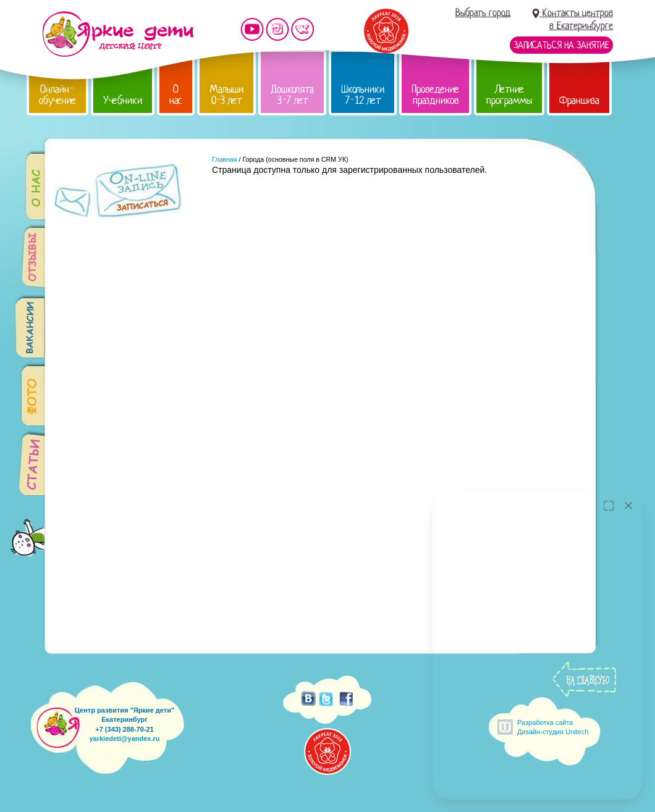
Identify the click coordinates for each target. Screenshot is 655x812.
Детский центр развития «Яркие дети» (118, 34)
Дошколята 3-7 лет (292, 95)
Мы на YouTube (252, 29)
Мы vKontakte (303, 29)
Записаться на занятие (561, 45)
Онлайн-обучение (57, 95)
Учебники (123, 100)
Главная (225, 159)
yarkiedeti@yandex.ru (124, 739)
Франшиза (579, 100)
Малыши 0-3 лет (226, 95)
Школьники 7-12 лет (363, 95)
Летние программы (509, 95)
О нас (176, 95)
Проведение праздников (435, 95)
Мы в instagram (277, 29)
